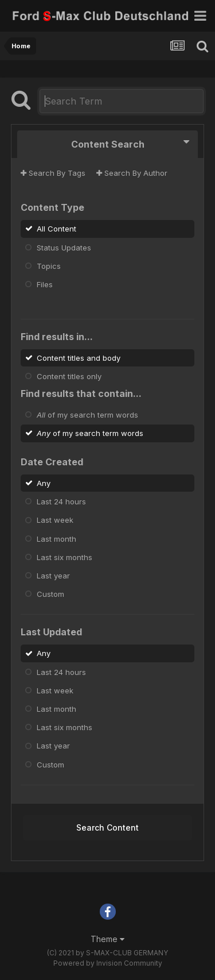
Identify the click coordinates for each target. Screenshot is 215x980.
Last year (53, 576)
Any (44, 483)
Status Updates (64, 247)
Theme (107, 939)
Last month (56, 538)
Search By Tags (53, 173)
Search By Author (132, 173)
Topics (49, 266)
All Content (56, 229)
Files (45, 284)
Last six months (64, 557)
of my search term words (87, 415)
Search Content (107, 827)
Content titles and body (79, 357)
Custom (50, 594)
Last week (55, 520)
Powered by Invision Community (108, 963)
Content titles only (69, 376)
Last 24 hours (61, 501)
